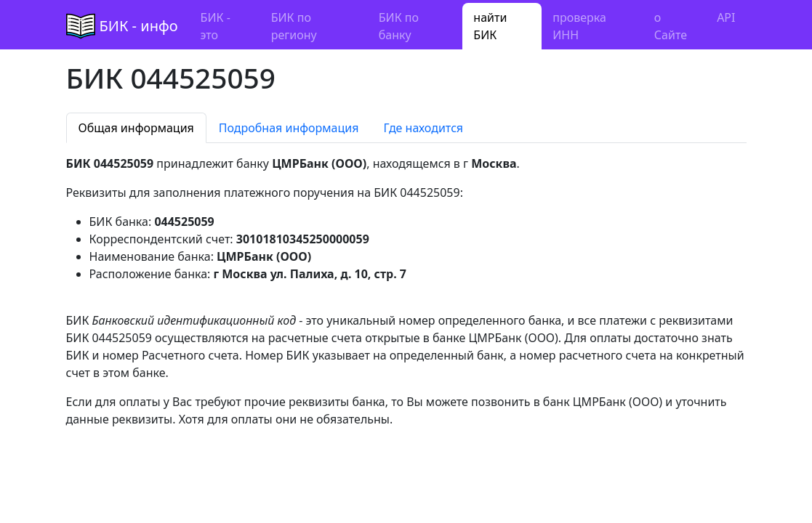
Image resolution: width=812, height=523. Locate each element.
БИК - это (216, 26)
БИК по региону (294, 26)
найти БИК (490, 26)
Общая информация (136, 128)
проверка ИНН (579, 26)
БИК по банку (399, 26)
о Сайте (671, 26)
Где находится (423, 128)
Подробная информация (289, 128)
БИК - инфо (139, 26)
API (726, 17)
